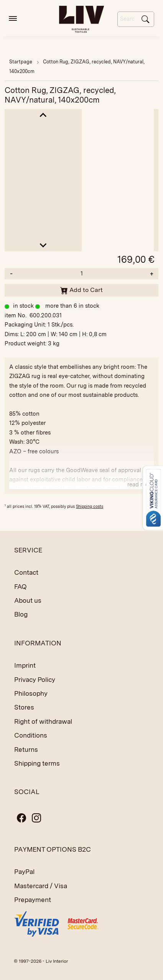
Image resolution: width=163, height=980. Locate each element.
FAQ (21, 587)
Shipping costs (90, 506)
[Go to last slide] (43, 115)
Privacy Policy (35, 680)
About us (28, 600)
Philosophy (31, 693)
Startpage (21, 62)
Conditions (31, 735)
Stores (24, 707)
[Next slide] (43, 245)
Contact (26, 572)
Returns (26, 750)
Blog (21, 614)
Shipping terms (37, 763)
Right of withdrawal (43, 721)
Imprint (25, 665)
